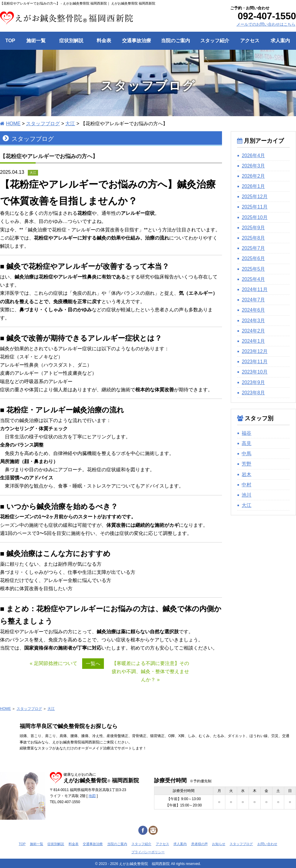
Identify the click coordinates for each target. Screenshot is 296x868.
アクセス (162, 844)
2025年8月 (253, 238)
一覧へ (93, 664)
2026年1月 (253, 186)
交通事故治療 (93, 844)
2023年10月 (254, 372)
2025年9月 (253, 228)
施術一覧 (37, 844)
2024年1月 (253, 341)
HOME (5, 709)
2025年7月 (253, 248)
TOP (22, 844)
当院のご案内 (117, 844)
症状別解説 (56, 844)
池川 (246, 495)
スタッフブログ (29, 709)
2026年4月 (253, 156)
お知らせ (219, 844)
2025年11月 (254, 207)
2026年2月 (253, 176)
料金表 (74, 844)
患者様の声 (199, 844)
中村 (246, 485)
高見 (246, 443)
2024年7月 (253, 300)
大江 (246, 505)
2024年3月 (253, 321)
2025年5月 (253, 269)
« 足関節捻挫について (54, 663)
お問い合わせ (267, 844)
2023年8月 (253, 393)
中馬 (246, 454)
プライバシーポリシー (148, 852)
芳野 (246, 464)
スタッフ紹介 (141, 844)
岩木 (246, 474)
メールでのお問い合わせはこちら (266, 24)
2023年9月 (253, 382)
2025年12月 (254, 197)
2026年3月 (253, 166)
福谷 (246, 433)
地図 (92, 796)
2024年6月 (253, 310)
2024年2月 (253, 331)
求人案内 (180, 844)
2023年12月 (254, 351)
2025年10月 (254, 217)
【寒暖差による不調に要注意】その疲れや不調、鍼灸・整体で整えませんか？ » (150, 671)
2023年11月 (254, 362)
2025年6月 (253, 258)
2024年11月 (254, 289)
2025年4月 (253, 279)
